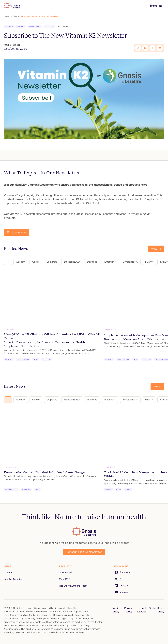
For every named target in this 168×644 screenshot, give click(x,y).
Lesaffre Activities (13, 579)
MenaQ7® (64, 579)
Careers (8, 572)
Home (7, 16)
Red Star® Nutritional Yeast (73, 586)
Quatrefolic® (66, 572)
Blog (15, 16)
